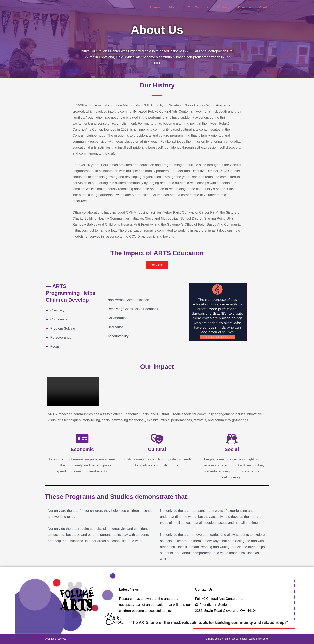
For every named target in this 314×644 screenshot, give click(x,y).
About (179, 7)
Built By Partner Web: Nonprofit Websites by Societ (242, 639)
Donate (246, 7)
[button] (211, 7)
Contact (267, 7)
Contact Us (204, 589)
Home (162, 7)
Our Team (202, 7)
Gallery (226, 7)
